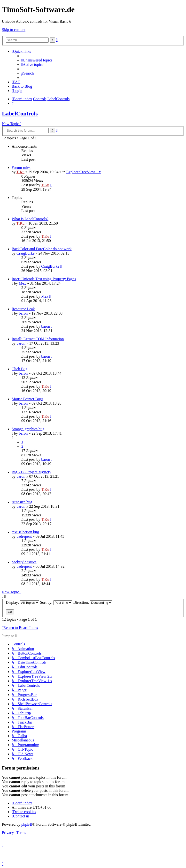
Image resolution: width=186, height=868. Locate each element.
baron (23, 313)
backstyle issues (24, 562)
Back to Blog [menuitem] (22, 86)
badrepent (24, 536)
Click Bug (19, 369)
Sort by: (56, 602)
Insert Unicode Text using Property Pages (44, 279)
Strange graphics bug (28, 429)
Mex (22, 283)
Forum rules (21, 168)
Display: (22, 602)
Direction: (93, 602)
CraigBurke (26, 253)
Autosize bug (22, 502)
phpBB (27, 824)
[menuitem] (37, 60)
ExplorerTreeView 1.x (84, 172)
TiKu (20, 172)
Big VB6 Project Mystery (31, 472)
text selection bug (25, 532)
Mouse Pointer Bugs (27, 399)
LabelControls (20, 113)
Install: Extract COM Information (38, 339)
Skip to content (14, 30)
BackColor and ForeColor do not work (42, 249)
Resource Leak (23, 309)
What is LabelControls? (30, 219)
